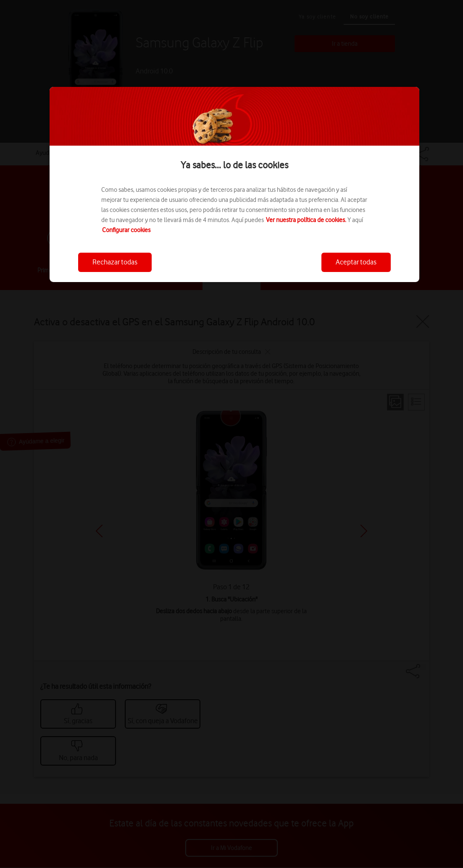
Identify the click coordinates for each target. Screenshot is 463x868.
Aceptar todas (356, 262)
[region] (234, 184)
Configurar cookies (126, 230)
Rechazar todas (115, 262)
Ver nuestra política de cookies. (306, 220)
